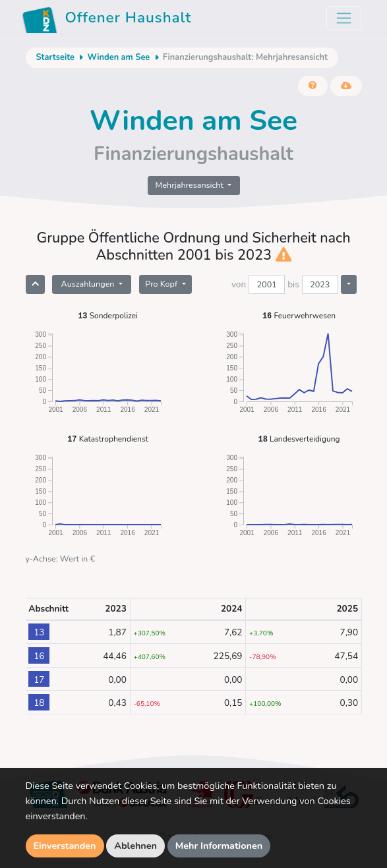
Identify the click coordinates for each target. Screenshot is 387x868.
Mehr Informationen (219, 846)
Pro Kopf (162, 284)
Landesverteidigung (299, 439)
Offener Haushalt (107, 20)
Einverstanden (65, 846)
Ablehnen (135, 846)
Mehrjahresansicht (191, 185)
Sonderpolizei (108, 315)
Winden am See (118, 57)
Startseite (55, 57)
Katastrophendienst (108, 439)
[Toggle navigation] (344, 18)
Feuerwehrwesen (299, 315)
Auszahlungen (88, 284)
